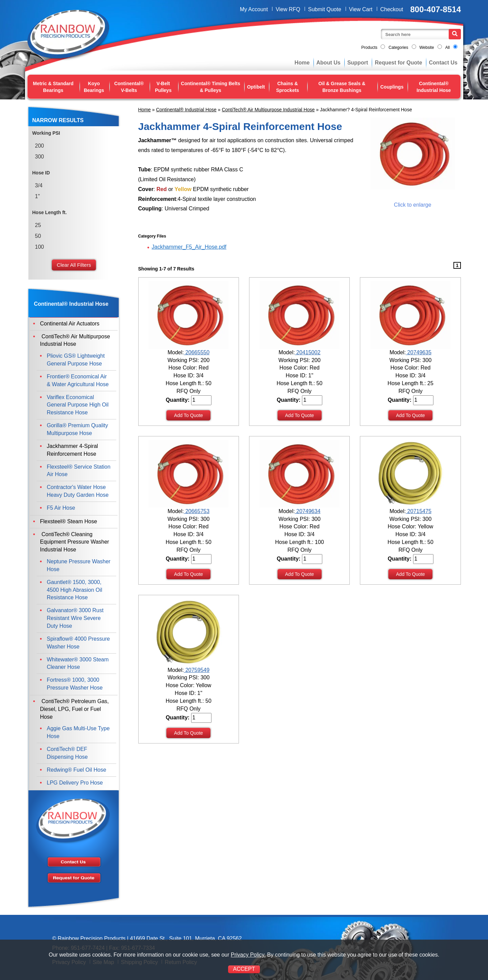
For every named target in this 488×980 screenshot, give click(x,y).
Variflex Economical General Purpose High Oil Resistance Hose (78, 405)
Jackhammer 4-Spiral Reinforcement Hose (72, 450)
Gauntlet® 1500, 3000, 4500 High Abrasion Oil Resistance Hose (75, 590)
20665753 (197, 511)
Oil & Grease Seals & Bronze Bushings (342, 87)
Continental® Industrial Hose (434, 87)
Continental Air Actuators (70, 324)
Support (358, 63)
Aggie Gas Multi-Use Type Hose (78, 732)
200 (39, 146)
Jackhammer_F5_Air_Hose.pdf (189, 247)
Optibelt (256, 87)
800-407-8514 (436, 9)
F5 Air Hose (61, 508)
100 (39, 247)
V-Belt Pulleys (163, 87)
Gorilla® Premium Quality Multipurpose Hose (77, 429)
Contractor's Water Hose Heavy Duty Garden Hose (78, 491)
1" (37, 196)
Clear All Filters (74, 265)
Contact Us (443, 63)
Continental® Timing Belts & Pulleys (211, 87)
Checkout (392, 9)
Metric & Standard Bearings (53, 87)
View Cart (361, 9)
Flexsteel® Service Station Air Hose (79, 471)
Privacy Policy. (248, 955)
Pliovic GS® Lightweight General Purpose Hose (76, 360)
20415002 (308, 352)
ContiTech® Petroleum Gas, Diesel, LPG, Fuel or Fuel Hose (74, 709)
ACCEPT (244, 969)
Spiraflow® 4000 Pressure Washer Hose (78, 643)
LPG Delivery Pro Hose (75, 783)
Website (427, 48)
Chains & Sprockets (288, 87)
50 (38, 236)
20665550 (197, 352)
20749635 (419, 352)
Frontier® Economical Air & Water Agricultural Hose (78, 380)
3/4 (39, 185)
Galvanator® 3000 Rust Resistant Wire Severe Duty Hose (75, 618)
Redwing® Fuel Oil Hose (76, 770)
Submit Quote (325, 9)
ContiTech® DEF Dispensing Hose (67, 753)
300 (39, 157)
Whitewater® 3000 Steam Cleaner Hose (78, 663)
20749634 (308, 511)
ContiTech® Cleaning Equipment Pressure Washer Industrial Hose (75, 542)
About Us (329, 63)
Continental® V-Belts (129, 87)
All (448, 48)
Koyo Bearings (94, 87)
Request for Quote (399, 63)
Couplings (392, 87)
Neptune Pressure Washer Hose (79, 565)
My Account (254, 9)
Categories (398, 48)
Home (302, 63)
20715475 (419, 511)
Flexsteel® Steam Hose (68, 521)
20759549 (197, 670)
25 (38, 225)
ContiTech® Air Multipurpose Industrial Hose (268, 110)
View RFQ (288, 9)
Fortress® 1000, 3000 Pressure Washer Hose (75, 684)
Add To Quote (189, 415)
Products (369, 48)
